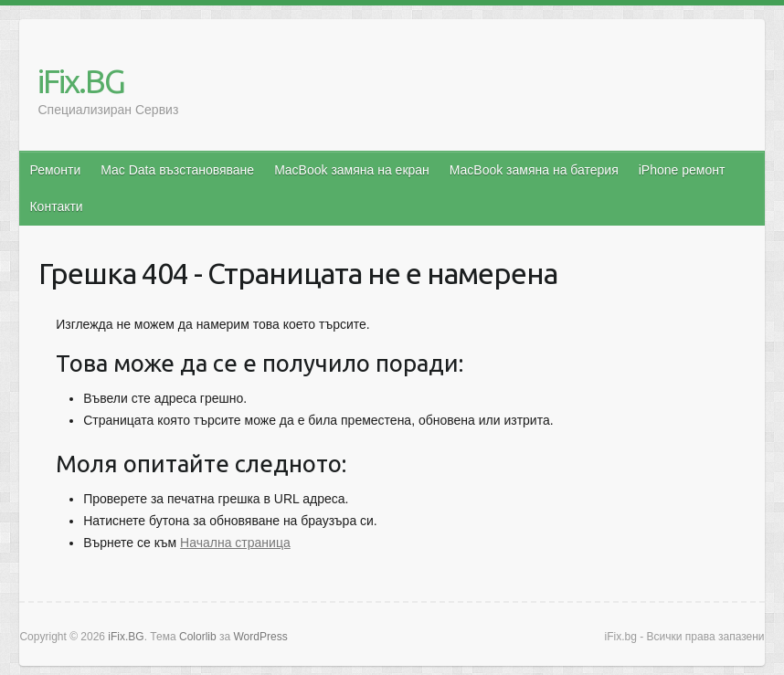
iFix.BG (81, 81)
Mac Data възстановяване (177, 170)
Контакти (56, 206)
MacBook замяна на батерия (534, 170)
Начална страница (235, 543)
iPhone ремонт (682, 170)
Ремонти (55, 170)
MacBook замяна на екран (352, 170)
